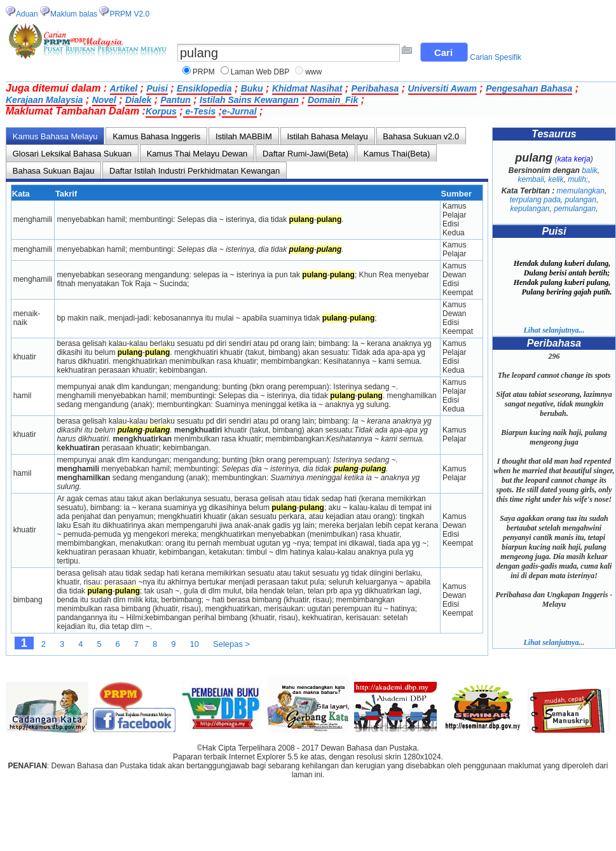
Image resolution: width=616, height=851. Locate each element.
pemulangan (575, 209)
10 (195, 644)
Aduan (27, 14)
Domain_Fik (333, 100)
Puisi (157, 88)
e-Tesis (200, 111)
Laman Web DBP (260, 72)
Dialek (138, 100)
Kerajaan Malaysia (44, 100)
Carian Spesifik (496, 57)
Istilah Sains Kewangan (249, 100)
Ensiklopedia (204, 88)
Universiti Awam (442, 88)
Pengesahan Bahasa (529, 88)
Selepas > (231, 644)
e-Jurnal (239, 111)
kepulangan (530, 209)
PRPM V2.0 (129, 14)
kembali (530, 179)
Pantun (175, 100)
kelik (556, 179)
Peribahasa (375, 88)
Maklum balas (74, 14)
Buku (252, 88)
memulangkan (581, 191)
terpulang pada (535, 200)
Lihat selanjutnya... (554, 330)
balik (590, 170)
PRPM (204, 72)
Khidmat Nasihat (307, 88)
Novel (104, 100)
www (313, 72)
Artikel (124, 88)
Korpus (161, 111)
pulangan (581, 200)
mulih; (578, 179)
